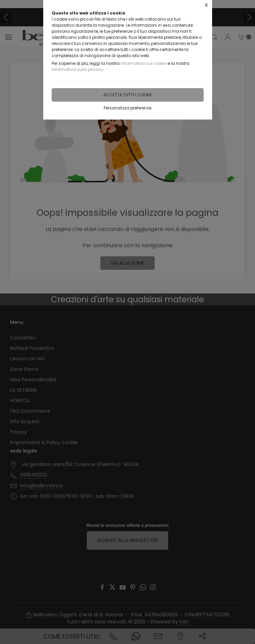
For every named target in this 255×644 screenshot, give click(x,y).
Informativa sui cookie (144, 63)
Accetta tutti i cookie (128, 95)
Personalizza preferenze (127, 108)
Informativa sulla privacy (78, 69)
